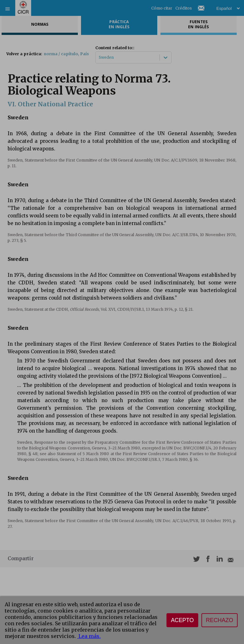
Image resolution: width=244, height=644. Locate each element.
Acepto (182, 620)
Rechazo (220, 620)
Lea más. (89, 636)
